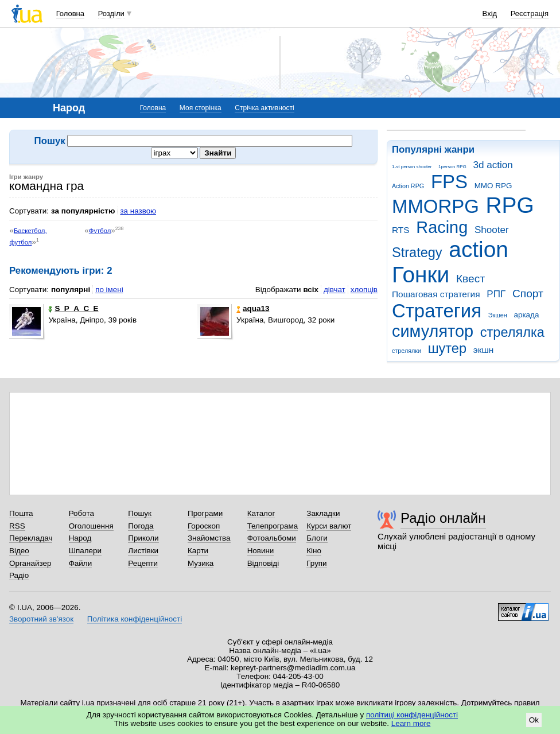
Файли (81, 563)
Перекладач (31, 538)
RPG (510, 205)
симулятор (433, 331)
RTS (401, 230)
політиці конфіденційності (412, 715)
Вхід (490, 13)
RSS (17, 526)
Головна (70, 13)
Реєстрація (530, 13)
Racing (442, 227)
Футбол (100, 231)
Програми (205, 513)
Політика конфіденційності (135, 619)
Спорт (528, 294)
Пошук (140, 513)
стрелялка (512, 332)
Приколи (143, 538)
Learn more (411, 723)
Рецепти (143, 563)
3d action (493, 165)
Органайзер (30, 563)
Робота (81, 513)
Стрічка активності (264, 108)
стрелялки (407, 351)
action (479, 249)
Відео (19, 551)
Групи (316, 563)
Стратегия (437, 311)
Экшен (498, 315)
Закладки (323, 513)
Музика (201, 563)
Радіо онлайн (443, 518)
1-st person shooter (412, 167)
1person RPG (452, 167)
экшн (484, 350)
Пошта (21, 513)
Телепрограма (273, 526)
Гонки (421, 275)
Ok (534, 720)
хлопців (364, 290)
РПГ (496, 294)
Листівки (143, 551)
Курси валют (329, 526)
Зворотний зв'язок (41, 619)
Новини (261, 551)
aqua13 (253, 308)
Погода (141, 526)
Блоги (317, 538)
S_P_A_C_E (73, 308)
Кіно (314, 551)
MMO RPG (493, 186)
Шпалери (85, 551)
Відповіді (263, 563)
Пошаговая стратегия (436, 294)
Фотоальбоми (272, 538)
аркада (526, 315)
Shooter (492, 230)
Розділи (111, 13)
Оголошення (91, 526)
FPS (449, 182)
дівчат (335, 290)
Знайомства (209, 538)
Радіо (19, 575)
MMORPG (435, 206)
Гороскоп (204, 526)
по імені (109, 290)
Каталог (261, 513)
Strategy (417, 253)
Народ (80, 538)
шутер (447, 348)
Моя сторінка (201, 108)
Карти (198, 551)
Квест (470, 279)
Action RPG (408, 186)
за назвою (138, 211)
